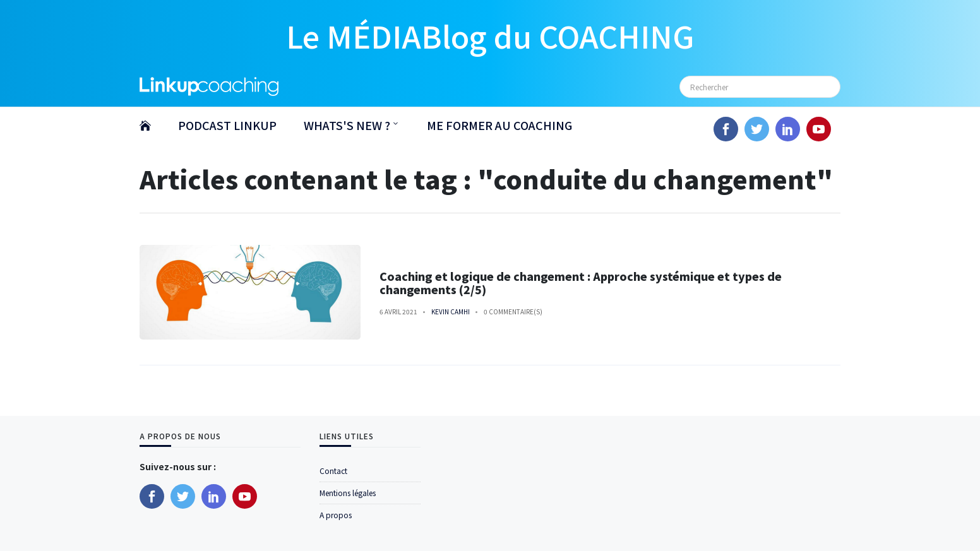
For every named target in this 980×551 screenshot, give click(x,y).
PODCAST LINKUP (227, 125)
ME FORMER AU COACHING (499, 125)
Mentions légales (348, 493)
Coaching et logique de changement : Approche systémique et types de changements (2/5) (581, 283)
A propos (336, 515)
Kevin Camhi (451, 311)
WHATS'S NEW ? (347, 125)
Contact (333, 471)
